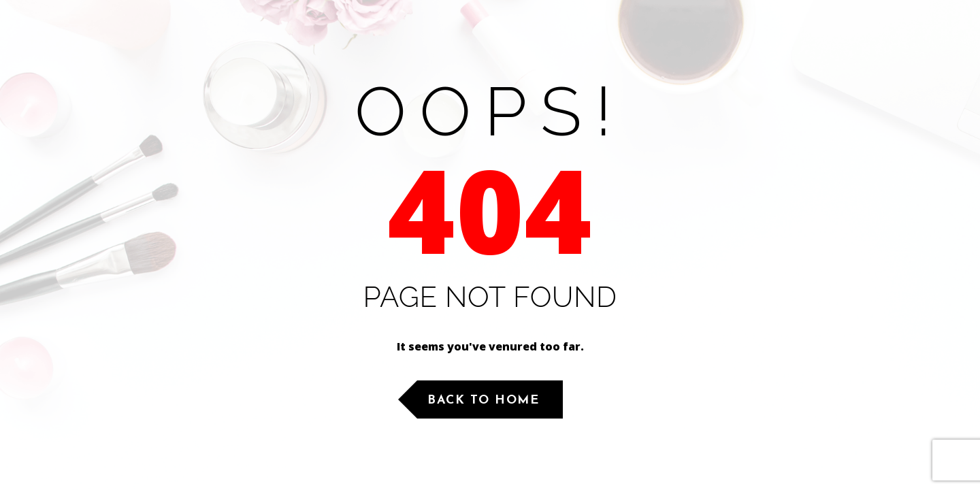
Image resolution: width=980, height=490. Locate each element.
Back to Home (483, 401)
